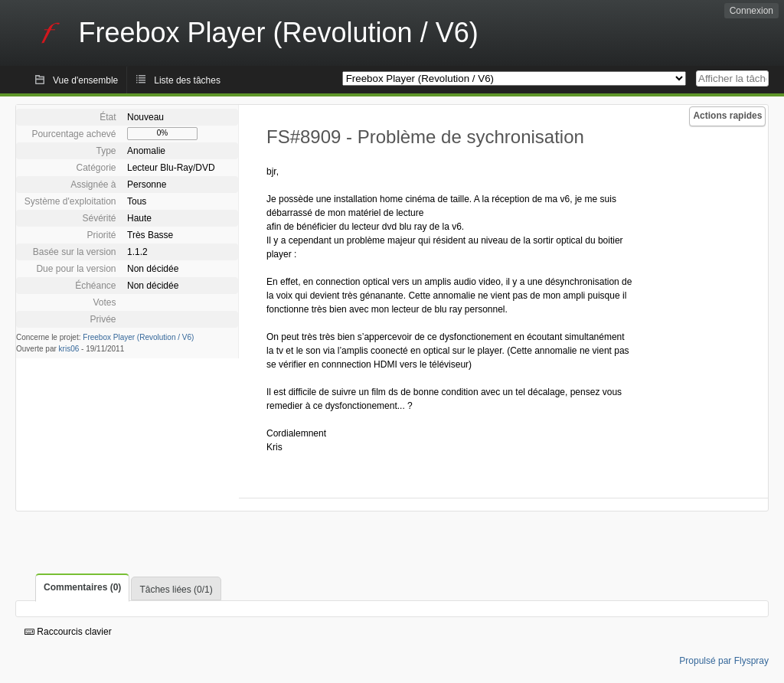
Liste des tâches (187, 80)
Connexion (751, 11)
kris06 (69, 349)
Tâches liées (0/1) (176, 590)
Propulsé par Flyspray (724, 661)
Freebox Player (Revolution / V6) (138, 337)
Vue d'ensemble (85, 80)
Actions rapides (727, 116)
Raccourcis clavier (68, 632)
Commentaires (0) (82, 587)
